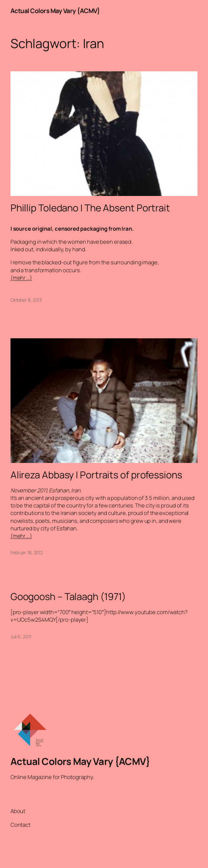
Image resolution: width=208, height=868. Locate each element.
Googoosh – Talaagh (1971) (68, 597)
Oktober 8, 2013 (26, 300)
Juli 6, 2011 (21, 637)
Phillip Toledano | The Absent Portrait (90, 208)
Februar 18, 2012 (27, 552)
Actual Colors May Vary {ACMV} (55, 11)
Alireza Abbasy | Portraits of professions (96, 475)
